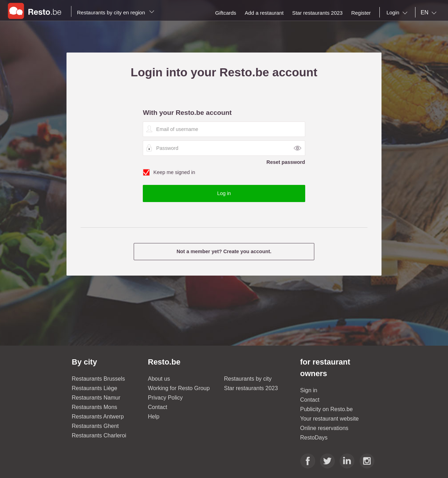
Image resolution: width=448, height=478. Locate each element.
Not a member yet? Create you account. (224, 251)
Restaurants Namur (96, 398)
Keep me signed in (224, 173)
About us (159, 379)
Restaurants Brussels (98, 379)
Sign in (309, 390)
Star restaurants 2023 (251, 388)
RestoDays (314, 438)
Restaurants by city (248, 379)
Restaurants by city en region (116, 12)
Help (154, 417)
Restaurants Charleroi (99, 435)
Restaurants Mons (94, 407)
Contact (158, 407)
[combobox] (398, 13)
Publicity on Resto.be (327, 409)
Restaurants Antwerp (98, 417)
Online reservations (324, 428)
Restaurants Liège (94, 388)
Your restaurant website (330, 419)
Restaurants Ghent (95, 426)
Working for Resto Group (179, 388)
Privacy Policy (166, 398)
